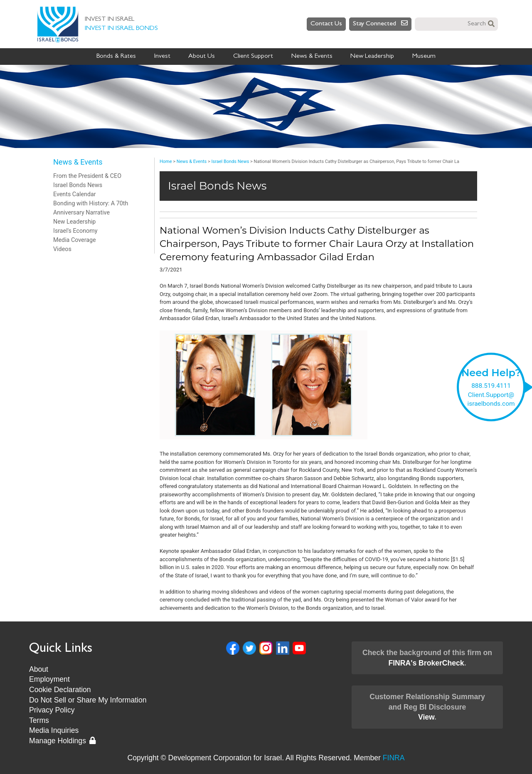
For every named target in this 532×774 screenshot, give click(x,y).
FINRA (394, 758)
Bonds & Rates (116, 57)
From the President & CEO (87, 176)
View (426, 717)
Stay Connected (380, 23)
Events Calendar (75, 194)
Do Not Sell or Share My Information (88, 700)
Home (166, 161)
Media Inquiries (54, 730)
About (39, 669)
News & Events (312, 57)
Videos (62, 249)
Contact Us (326, 24)
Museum (424, 57)
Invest (162, 57)
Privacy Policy (52, 710)
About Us (202, 57)
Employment (49, 679)
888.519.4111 (491, 385)
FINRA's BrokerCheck (426, 663)
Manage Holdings (62, 741)
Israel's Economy (75, 231)
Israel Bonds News (78, 185)
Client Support (253, 57)
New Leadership (372, 57)
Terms (39, 720)
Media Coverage (75, 240)
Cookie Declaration (60, 690)
